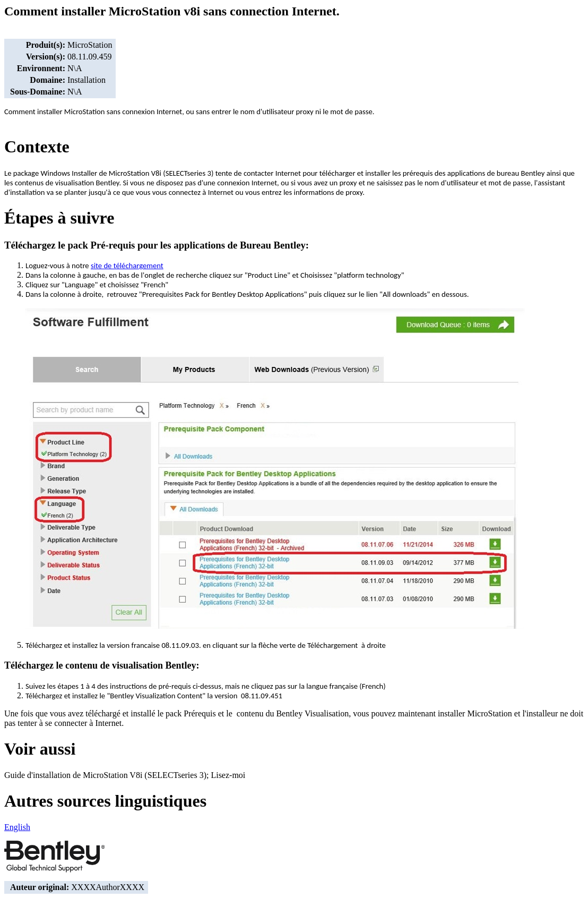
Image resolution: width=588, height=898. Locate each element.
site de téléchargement (127, 266)
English (17, 827)
